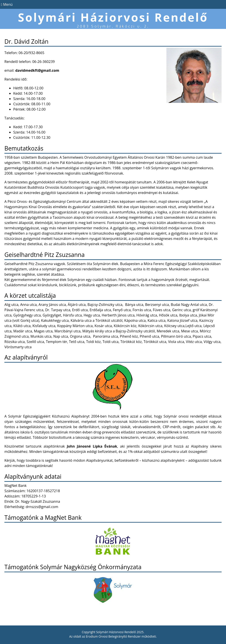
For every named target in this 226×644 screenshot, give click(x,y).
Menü (6, 4)
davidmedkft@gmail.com (37, 70)
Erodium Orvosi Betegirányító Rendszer (113, 636)
